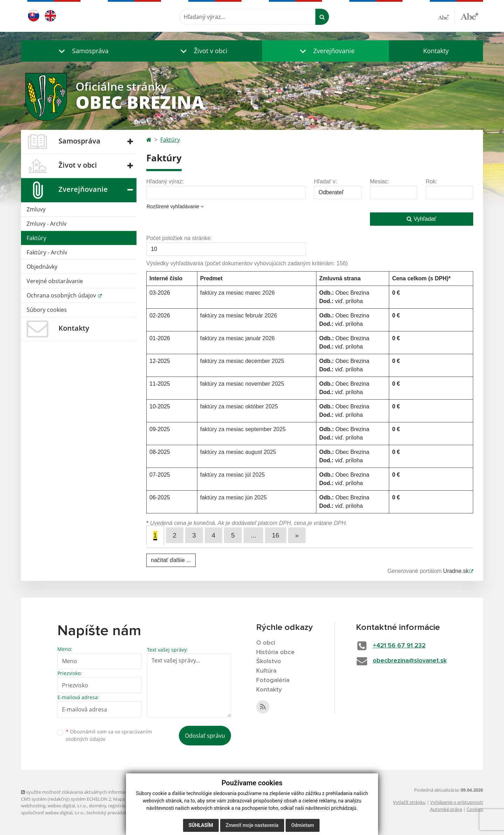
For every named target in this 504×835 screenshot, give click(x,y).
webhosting (33, 806)
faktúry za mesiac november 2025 (242, 384)
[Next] (297, 535)
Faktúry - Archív (47, 252)
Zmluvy (36, 209)
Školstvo (269, 661)
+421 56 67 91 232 (399, 646)
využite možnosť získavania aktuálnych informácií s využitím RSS (90, 792)
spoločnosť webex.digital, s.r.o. (53, 813)
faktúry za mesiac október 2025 (239, 406)
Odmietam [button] (303, 825)
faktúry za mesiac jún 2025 (233, 497)
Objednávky (42, 267)
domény (97, 806)
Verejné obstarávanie (55, 281)
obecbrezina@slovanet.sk (410, 661)
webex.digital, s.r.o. (67, 806)
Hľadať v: (325, 181)
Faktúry (36, 238)
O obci (266, 643)
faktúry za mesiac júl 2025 (233, 475)
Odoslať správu (205, 736)
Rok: (431, 181)
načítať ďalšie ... (171, 560)
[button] (82, 51)
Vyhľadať (421, 219)
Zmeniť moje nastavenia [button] (252, 825)
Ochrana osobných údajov (62, 295)
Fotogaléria (273, 680)
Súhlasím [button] (201, 825)
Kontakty (436, 51)
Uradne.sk (456, 571)
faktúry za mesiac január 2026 (237, 338)
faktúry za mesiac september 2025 (243, 429)
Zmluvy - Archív (47, 224)
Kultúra (266, 671)
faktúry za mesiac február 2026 (239, 315)
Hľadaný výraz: (165, 181)
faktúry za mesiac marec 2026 (237, 293)
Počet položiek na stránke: (179, 238)
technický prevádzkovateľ (113, 813)
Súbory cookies (47, 310)
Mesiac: (380, 181)
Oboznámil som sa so (109, 735)
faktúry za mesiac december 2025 (242, 361)
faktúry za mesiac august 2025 (238, 452)
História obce (275, 652)
